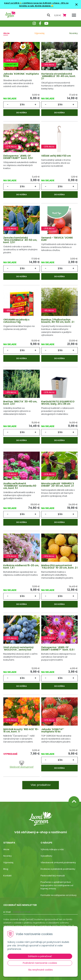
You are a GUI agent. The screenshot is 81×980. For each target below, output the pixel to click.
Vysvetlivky (46, 856)
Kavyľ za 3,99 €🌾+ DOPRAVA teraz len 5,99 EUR (28, 3)
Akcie (6, 33)
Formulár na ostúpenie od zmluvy (59, 895)
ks (23, 104)
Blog (6, 869)
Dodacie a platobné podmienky (58, 869)
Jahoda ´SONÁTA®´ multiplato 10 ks (53, 730)
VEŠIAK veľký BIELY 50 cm (56, 156)
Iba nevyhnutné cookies (40, 970)
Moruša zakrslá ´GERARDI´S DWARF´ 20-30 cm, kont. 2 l (58, 485)
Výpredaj (39, 33)
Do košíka (21, 113)
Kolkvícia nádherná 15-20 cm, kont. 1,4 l (21, 567)
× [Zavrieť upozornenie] (77, 4)
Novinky (74, 33)
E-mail (7, 912)
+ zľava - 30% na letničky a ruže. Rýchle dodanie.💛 (44, 4)
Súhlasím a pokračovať (40, 956)
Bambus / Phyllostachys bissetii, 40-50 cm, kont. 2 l (58, 321)
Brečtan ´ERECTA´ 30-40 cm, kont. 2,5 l (20, 403)
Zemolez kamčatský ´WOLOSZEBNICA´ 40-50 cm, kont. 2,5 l (20, 240)
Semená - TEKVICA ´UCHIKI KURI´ (57, 239)
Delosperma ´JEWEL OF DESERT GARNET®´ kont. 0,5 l (58, 648)
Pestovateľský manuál (53, 876)
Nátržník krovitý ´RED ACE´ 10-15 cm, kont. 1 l (21, 730)
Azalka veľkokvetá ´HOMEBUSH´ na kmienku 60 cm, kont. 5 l (20, 486)
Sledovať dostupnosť (22, 765)
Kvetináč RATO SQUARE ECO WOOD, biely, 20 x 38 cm (58, 403)
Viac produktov (41, 785)
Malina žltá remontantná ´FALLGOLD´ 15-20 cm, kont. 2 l (59, 567)
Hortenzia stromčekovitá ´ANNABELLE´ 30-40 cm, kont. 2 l (59, 76)
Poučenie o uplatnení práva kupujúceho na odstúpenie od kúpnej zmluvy (57, 885)
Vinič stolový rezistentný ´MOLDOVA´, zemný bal (18, 648)
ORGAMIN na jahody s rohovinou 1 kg (16, 321)
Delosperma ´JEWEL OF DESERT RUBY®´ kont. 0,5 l (18, 157)
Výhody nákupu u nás (52, 849)
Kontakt (7, 876)
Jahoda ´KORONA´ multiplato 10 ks (21, 75)
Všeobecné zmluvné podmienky (58, 862)
